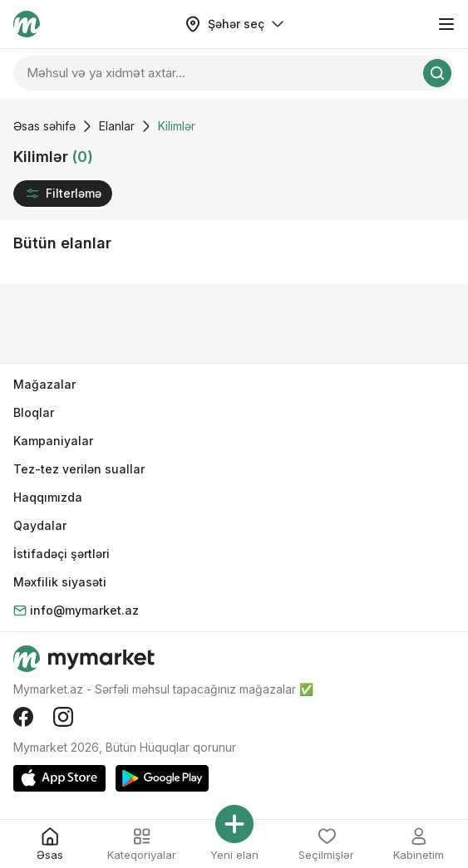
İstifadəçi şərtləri (62, 554)
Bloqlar (34, 412)
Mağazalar (44, 384)
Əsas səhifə (44, 126)
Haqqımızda (48, 497)
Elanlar (117, 126)
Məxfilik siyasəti (60, 582)
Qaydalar (40, 525)
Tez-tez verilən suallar (79, 469)
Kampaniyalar (53, 441)
